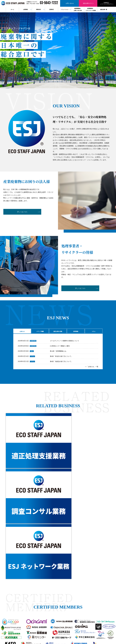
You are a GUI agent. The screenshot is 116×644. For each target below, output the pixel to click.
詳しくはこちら (21, 212)
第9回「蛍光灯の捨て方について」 (62, 358)
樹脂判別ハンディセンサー (66, 598)
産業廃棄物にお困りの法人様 (89, 577)
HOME (60, 577)
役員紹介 (61, 584)
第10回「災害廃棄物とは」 (59, 353)
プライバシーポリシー (87, 589)
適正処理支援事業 (63, 589)
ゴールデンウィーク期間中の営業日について (66, 342)
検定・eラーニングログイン (89, 582)
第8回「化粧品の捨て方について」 (62, 363)
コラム (93, 332)
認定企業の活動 (58, 332)
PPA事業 (61, 603)
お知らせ (22, 332)
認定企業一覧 (84, 584)
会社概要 (61, 579)
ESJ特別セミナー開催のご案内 (61, 348)
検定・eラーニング (21, 602)
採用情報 (75, 332)
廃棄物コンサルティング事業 (67, 591)
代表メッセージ (63, 582)
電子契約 (61, 601)
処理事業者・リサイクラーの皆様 (91, 579)
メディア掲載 (40, 332)
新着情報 (33, 342)
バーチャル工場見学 (64, 596)
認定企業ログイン (21, 597)
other (32, 353)
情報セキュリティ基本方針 (89, 591)
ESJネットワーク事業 (64, 586)
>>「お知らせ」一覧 (91, 368)
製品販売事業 (62, 594)
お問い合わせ (21, 593)
